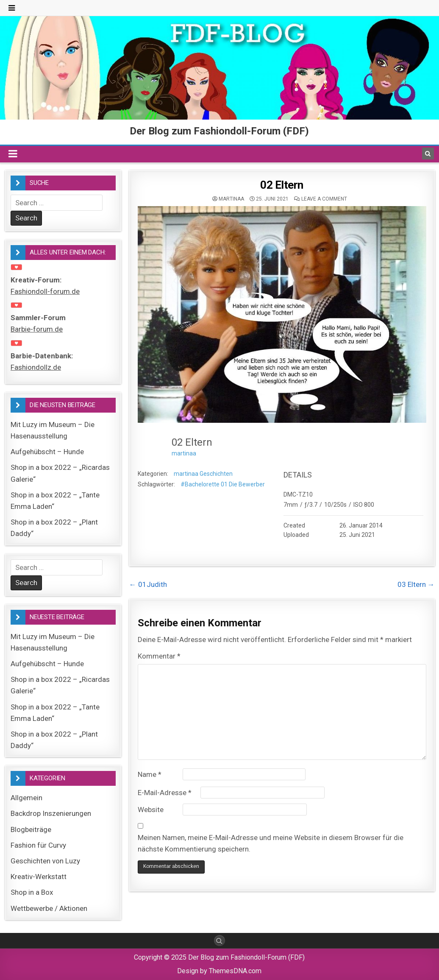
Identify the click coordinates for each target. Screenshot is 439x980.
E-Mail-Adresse (165, 793)
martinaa (231, 199)
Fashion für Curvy (38, 845)
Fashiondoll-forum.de (45, 291)
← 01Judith (148, 584)
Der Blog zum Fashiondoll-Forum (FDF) (219, 131)
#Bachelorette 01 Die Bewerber (223, 484)
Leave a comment (324, 199)
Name (150, 774)
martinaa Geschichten (203, 474)
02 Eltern (282, 185)
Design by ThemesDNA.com (219, 971)
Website (151, 810)
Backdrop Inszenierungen (51, 813)
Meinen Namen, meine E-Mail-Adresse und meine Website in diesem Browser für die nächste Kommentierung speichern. (271, 843)
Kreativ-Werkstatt (39, 877)
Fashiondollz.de (36, 367)
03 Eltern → (416, 584)
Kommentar (159, 656)
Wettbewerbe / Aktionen (49, 908)
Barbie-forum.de (37, 329)
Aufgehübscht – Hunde (47, 452)
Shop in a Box (32, 892)
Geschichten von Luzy (45, 861)
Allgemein (26, 798)
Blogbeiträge (31, 829)
